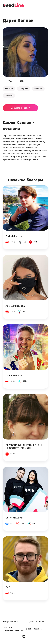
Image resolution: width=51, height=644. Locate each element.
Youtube (9, 89)
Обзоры (9, 96)
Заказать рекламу (20, 108)
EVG (8, 587)
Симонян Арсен (14, 518)
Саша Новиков (14, 375)
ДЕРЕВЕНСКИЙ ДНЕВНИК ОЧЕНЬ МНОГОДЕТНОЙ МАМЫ (24, 447)
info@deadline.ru (11, 622)
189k (22, 81)
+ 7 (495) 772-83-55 (35, 622)
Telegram (24, 89)
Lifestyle (38, 89)
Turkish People (14, 236)
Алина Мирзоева (15, 306)
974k (10, 81)
